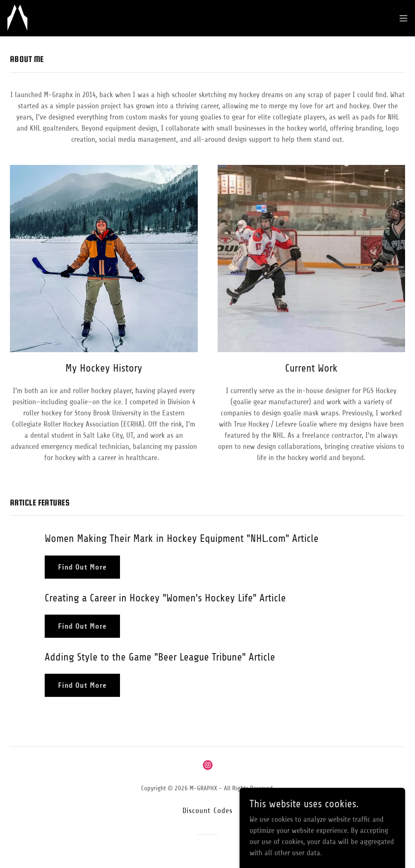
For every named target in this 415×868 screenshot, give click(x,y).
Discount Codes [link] (208, 811)
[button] (403, 18)
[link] (17, 18)
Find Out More (83, 567)
